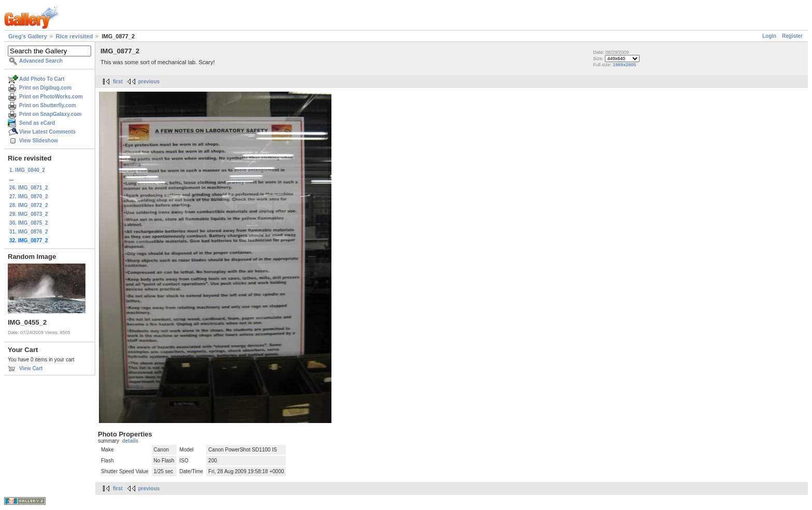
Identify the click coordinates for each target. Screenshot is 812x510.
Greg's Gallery (28, 36)
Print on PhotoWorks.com (51, 97)
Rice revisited (75, 36)
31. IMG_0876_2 (29, 232)
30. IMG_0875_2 (29, 223)
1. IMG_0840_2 (27, 170)
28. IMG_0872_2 (29, 205)
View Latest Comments (47, 132)
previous (149, 82)
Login (769, 36)
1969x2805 (624, 65)
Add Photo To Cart (42, 79)
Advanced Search (41, 61)
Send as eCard (37, 123)
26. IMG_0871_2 (29, 188)
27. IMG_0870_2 (29, 196)
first (118, 82)
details (130, 441)
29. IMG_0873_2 (29, 214)
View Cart (31, 368)
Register (792, 36)
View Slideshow (39, 141)
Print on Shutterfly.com (48, 105)
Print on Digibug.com (45, 88)
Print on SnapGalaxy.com (50, 114)
